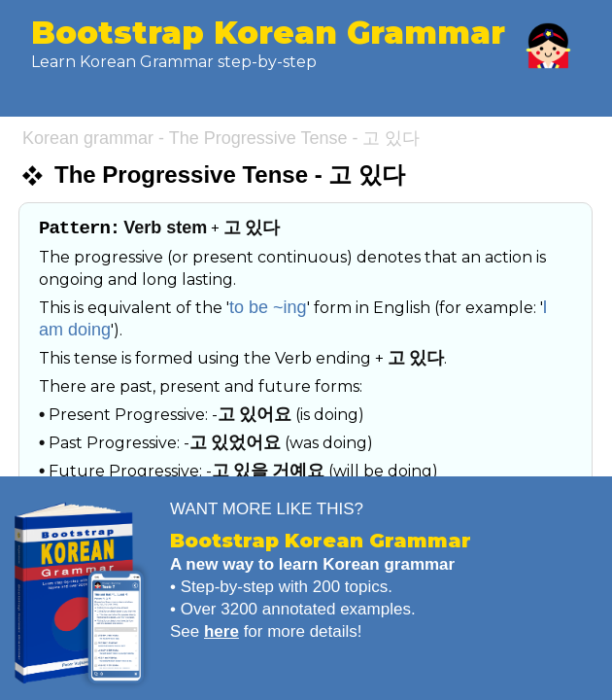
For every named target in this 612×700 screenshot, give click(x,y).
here (221, 631)
